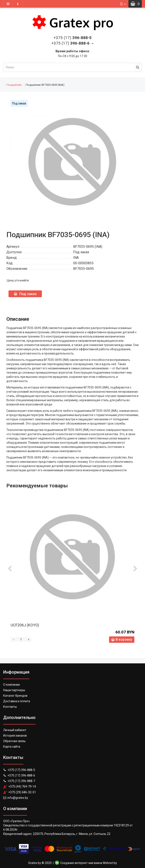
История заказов (15, 736)
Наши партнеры (14, 690)
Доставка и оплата (17, 701)
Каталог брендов (15, 696)
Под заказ (25, 294)
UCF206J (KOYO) (25, 625)
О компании (11, 685)
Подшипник (14, 85)
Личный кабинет (15, 730)
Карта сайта (12, 747)
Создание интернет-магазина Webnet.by (89, 863)
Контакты (10, 707)
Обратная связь (14, 741)
